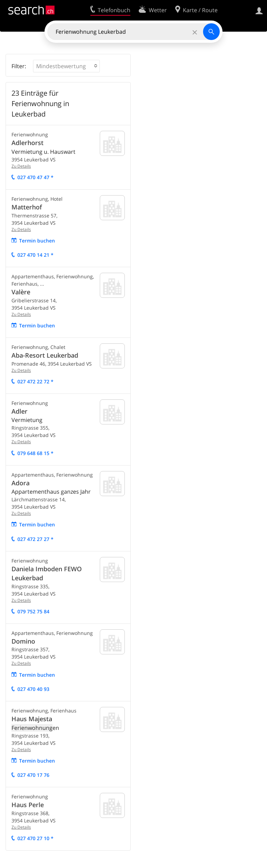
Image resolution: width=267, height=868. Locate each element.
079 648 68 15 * (35, 453)
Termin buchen (37, 241)
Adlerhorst (27, 143)
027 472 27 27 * (35, 539)
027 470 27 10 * (35, 838)
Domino (23, 641)
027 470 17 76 (33, 775)
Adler (19, 411)
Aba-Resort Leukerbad (45, 355)
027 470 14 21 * (35, 255)
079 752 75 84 (33, 611)
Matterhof (27, 207)
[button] (66, 66)
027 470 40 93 (33, 689)
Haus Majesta (32, 719)
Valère (21, 292)
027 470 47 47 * (35, 177)
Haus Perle (28, 805)
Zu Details (21, 166)
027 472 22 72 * (35, 381)
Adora (21, 483)
